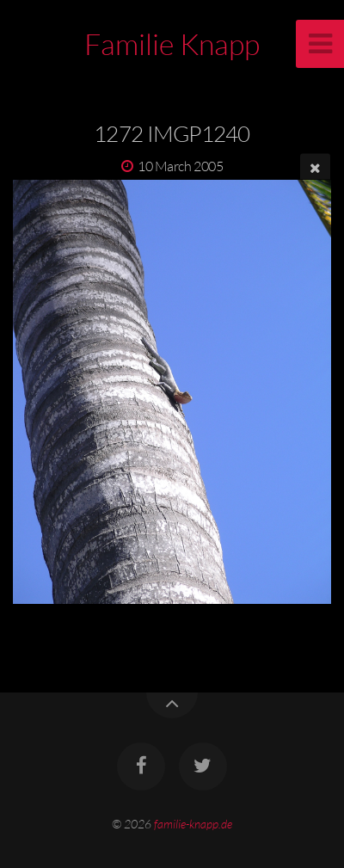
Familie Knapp (172, 44)
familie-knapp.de (193, 824)
